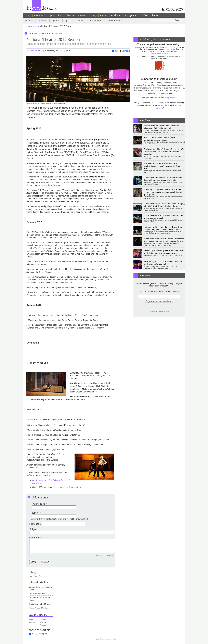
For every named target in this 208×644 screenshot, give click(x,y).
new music (40, 15)
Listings (31, 619)
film (60, 15)
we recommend (115, 21)
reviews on (70, 487)
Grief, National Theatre (37, 594)
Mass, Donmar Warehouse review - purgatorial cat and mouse (159, 139)
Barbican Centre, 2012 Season (39, 608)
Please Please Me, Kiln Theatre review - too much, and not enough (163, 217)
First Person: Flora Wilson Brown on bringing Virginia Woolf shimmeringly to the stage (164, 205)
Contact (97, 639)
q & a (68, 21)
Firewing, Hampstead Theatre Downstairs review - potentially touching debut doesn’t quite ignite (163, 192)
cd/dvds (145, 15)
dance (103, 15)
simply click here (170, 98)
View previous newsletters (159, 311)
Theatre (36, 26)
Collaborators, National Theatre (40, 604)
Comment (34, 538)
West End (32, 622)
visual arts (115, 15)
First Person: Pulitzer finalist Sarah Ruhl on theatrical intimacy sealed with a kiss (163, 179)
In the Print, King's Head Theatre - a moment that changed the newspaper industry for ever (164, 240)
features (43, 21)
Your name (39, 504)
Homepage (35, 524)
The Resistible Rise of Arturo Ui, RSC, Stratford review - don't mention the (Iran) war (162, 166)
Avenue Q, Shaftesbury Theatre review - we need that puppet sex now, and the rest (163, 252)
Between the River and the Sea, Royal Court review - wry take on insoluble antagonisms (163, 228)
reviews (29, 21)
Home (27, 26)
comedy (93, 15)
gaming (133, 15)
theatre (82, 15)
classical (70, 15)
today (28, 15)
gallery (56, 21)
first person (95, 21)
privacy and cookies (109, 639)
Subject (33, 529)
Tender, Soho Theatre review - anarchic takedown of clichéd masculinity (161, 127)
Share (116, 51)
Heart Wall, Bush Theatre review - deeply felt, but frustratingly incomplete (164, 263)
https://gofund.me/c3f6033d (160, 54)
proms (80, 21)
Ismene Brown (35, 51)
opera (52, 15)
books (155, 15)
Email (36, 513)
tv (125, 15)
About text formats (103, 555)
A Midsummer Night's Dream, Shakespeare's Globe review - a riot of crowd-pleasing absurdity (164, 152)
